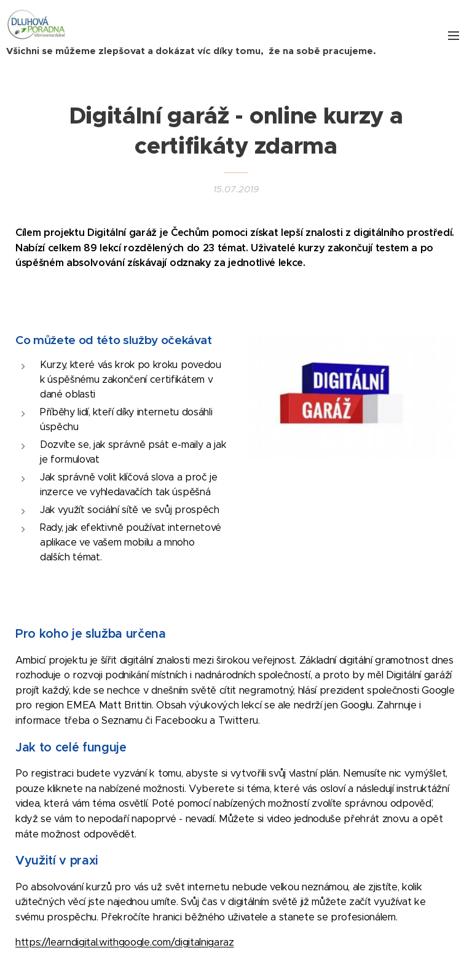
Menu (454, 36)
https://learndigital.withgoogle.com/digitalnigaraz (125, 942)
